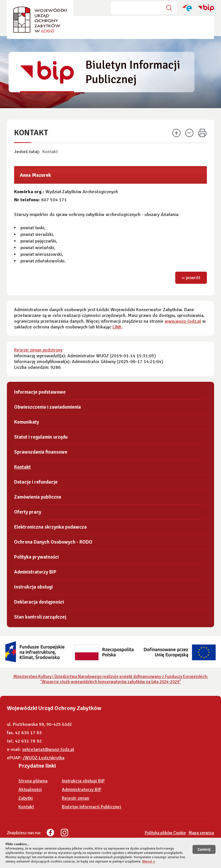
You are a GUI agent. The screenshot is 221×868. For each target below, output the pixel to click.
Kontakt (50, 152)
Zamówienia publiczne (38, 497)
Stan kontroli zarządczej (40, 617)
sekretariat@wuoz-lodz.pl (48, 749)
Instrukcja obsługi (33, 587)
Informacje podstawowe (40, 392)
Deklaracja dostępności (39, 602)
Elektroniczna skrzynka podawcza (50, 527)
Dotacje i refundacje (36, 482)
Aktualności (30, 790)
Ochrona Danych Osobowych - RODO (53, 542)
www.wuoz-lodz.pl (183, 321)
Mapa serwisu (201, 833)
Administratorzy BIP (35, 572)
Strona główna (33, 781)
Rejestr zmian (76, 798)
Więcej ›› (149, 862)
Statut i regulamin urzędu (41, 437)
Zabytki (26, 798)
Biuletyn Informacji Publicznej (92, 807)
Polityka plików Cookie (165, 833)
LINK (117, 327)
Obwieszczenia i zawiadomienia (47, 407)
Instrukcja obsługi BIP (83, 781)
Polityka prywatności (36, 557)
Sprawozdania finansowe (41, 452)
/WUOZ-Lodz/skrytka (44, 758)
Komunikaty (26, 422)
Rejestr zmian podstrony (38, 350)
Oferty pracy (28, 512)
